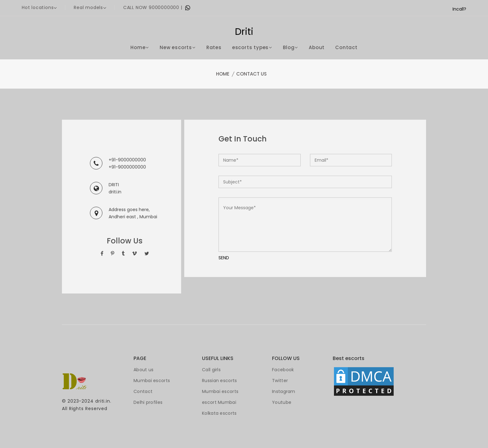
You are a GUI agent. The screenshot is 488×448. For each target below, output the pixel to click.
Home (140, 47)
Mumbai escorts (152, 381)
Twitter (280, 381)
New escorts (178, 47)
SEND (224, 258)
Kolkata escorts (219, 413)
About (317, 47)
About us (143, 370)
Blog (291, 47)
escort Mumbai (219, 402)
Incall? (459, 9)
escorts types (252, 47)
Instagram (284, 391)
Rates (214, 47)
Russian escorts (220, 381)
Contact (346, 47)
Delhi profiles (148, 402)
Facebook (283, 370)
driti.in (115, 192)
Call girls (211, 370)
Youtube (282, 402)
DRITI (114, 185)
